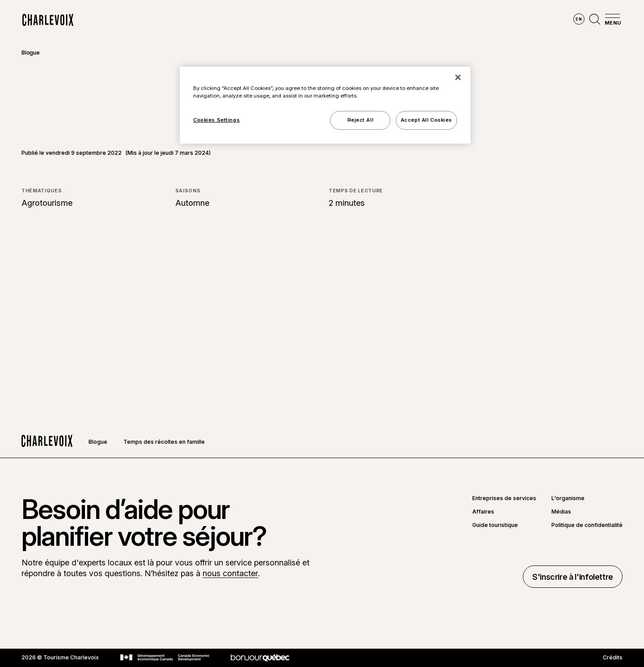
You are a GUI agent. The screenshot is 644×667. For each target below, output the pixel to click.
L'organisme (568, 498)
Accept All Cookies (426, 120)
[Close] (458, 77)
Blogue (31, 53)
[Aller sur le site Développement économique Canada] (165, 658)
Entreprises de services (504, 498)
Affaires (483, 512)
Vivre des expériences (378, 20)
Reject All (361, 120)
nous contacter (230, 573)
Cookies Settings (216, 120)
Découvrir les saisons (290, 20)
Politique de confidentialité (587, 525)
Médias (561, 512)
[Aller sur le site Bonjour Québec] (260, 658)
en (579, 19)
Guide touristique (495, 525)
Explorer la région (207, 20)
